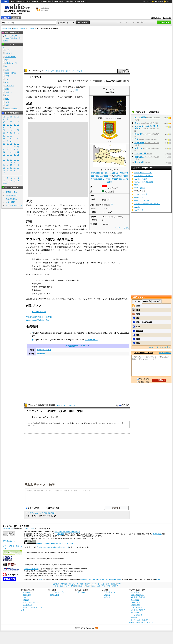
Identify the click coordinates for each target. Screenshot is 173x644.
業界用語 (9, 53)
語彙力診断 (10, 202)
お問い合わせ (81, 592)
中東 (111, 299)
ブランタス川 (140, 154)
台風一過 (140, 331)
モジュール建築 (141, 179)
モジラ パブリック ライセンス (147, 204)
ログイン (147, 1)
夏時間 (95, 220)
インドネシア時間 (115, 217)
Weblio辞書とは (28, 592)
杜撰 (138, 314)
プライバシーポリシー (31, 602)
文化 (7, 79)
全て (4, 48)
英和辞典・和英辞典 (138, 597)
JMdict (41, 579)
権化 (138, 318)
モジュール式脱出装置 (144, 182)
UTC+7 (104, 217)
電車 (7, 60)
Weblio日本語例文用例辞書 (42, 405)
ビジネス (9, 50)
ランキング (70, 71)
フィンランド (78, 299)
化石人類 (54, 417)
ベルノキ (39, 233)
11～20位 (147, 301)
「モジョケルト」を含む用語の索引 (42, 513)
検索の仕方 (27, 595)
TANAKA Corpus (9, 541)
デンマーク (91, 299)
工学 (7, 70)
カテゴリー (80, 71)
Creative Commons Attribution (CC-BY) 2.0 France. (55, 543)
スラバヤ (34, 97)
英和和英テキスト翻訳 (40, 485)
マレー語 (43, 226)
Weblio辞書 (157, 534)
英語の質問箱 (11, 199)
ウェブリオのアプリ (57, 592)
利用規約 (26, 600)
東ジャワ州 (109, 191)
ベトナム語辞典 (136, 615)
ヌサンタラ (31, 215)
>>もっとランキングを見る (160, 347)
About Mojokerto (39, 312)
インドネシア (113, 188)
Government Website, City (38, 320)
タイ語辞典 (135, 612)
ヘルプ (169, 1)
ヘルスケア (10, 86)
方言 (7, 105)
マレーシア (102, 299)
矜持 (138, 335)
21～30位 (157, 301)
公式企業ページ (109, 592)
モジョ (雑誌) (140, 117)
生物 (7, 96)
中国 (69, 299)
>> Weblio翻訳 (165, 353)
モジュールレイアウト (144, 176)
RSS (97, 628)
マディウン (46, 247)
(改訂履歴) (61, 534)
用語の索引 (60, 71)
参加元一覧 (167, 18)
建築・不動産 (11, 73)
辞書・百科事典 (19, 29)
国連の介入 (139, 157)
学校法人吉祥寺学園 (144, 322)
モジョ (137, 123)
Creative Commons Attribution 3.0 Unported (53, 547)
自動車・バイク (11, 63)
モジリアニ (139, 210)
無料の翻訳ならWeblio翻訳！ (46, 9)
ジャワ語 (42, 87)
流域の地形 (139, 143)
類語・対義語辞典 (17, 1)
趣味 (7, 89)
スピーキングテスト (14, 205)
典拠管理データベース (76, 346)
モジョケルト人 (141, 194)
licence (159, 579)
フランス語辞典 (136, 607)
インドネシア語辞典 (138, 610)
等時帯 (93, 217)
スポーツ (9, 92)
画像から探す (54, 595)
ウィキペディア (36, 71)
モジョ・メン (140, 197)
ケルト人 (138, 148)
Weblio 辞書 (159, 1)
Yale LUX (41, 353)
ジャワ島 (75, 87)
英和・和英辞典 (32, 1)
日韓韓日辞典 (59, 1)
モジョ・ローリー (142, 200)
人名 (7, 102)
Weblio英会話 (11, 195)
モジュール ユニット (143, 173)
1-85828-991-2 (91, 340)
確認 (138, 339)
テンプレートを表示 (122, 228)
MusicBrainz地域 (44, 350)
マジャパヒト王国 (46, 212)
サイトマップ (27, 605)
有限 (138, 306)
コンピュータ (11, 57)
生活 (7, 83)
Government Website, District (39, 317)
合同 (138, 310)
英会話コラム (11, 192)
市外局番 (94, 224)
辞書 (5, 1)
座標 (112, 176)
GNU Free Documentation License (67, 532)
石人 (136, 139)
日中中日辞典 (46, 1)
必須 (138, 327)
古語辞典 (69, 1)
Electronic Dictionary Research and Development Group (101, 579)
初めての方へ (156, 18)
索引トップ (50, 71)
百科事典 (31, 29)
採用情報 (107, 597)
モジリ (137, 207)
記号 (5, 184)
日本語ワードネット (31, 569)
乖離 (138, 343)
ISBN (82, 340)
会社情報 (107, 595)
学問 (7, 76)
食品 (7, 99)
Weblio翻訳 (135, 600)
